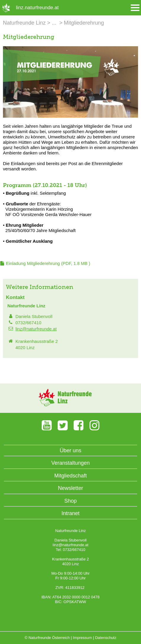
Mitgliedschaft (70, 476)
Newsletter (70, 488)
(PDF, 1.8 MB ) (48, 263)
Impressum (82, 638)
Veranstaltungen (70, 463)
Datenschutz (106, 638)
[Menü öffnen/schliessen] (135, 8)
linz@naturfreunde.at (36, 329)
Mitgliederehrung (84, 23)
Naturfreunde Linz (24, 23)
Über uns (70, 450)
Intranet (70, 513)
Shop (70, 501)
